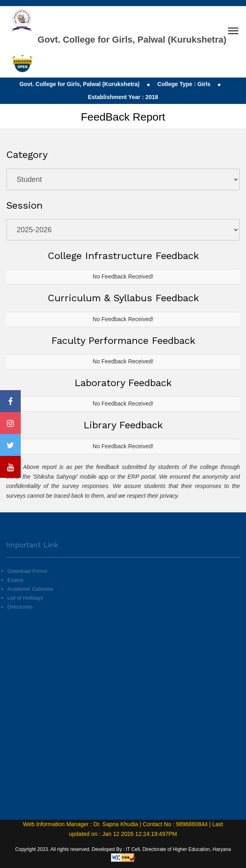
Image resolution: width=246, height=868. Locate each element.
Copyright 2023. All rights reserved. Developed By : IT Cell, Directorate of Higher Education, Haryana (123, 849)
